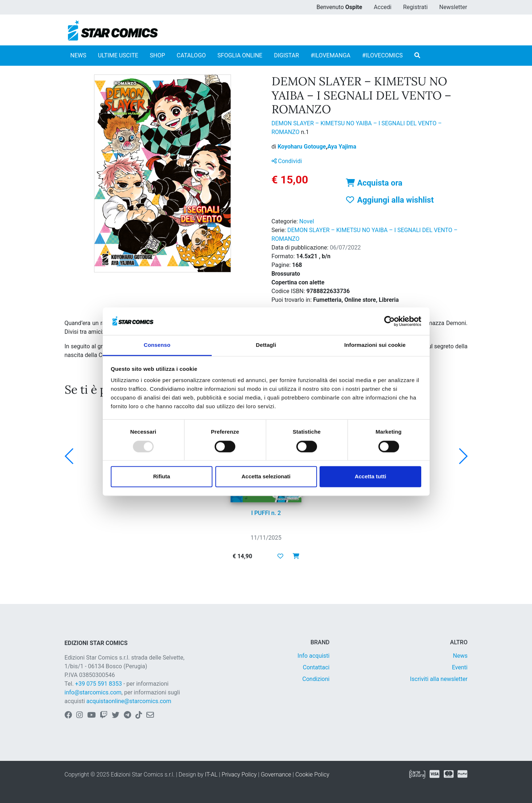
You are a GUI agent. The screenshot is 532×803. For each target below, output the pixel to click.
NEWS (78, 55)
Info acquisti (313, 656)
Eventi (460, 667)
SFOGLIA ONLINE (240, 55)
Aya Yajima (342, 147)
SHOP (158, 55)
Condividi (287, 161)
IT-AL (211, 774)
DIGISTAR (286, 55)
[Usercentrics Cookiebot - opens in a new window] (389, 321)
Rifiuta (162, 477)
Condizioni (316, 679)
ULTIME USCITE (118, 55)
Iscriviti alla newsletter (439, 679)
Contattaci (316, 667)
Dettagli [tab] (266, 345)
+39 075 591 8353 (99, 684)
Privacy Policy (239, 774)
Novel (306, 221)
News (460, 656)
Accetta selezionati (266, 477)
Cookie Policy (312, 774)
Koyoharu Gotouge (302, 147)
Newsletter (453, 7)
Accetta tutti (371, 477)
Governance (276, 774)
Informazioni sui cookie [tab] (375, 345)
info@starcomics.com (93, 692)
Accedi (383, 7)
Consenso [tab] (157, 345)
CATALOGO (191, 55)
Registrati (415, 7)
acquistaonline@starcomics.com (129, 701)
